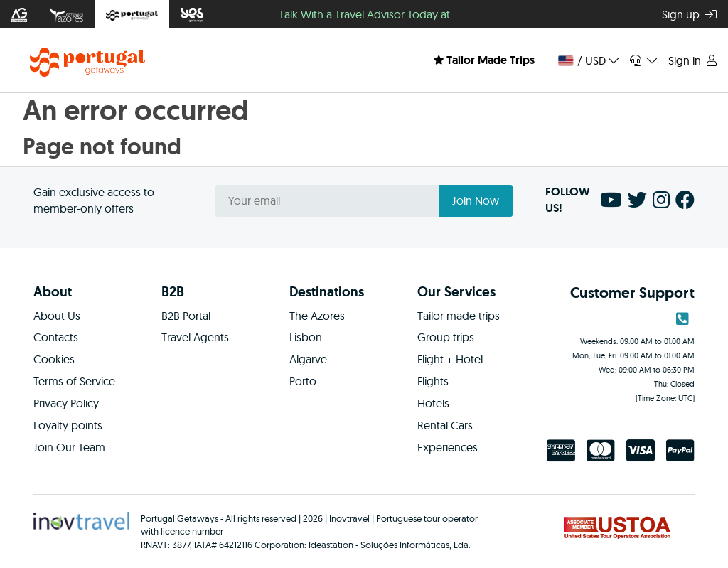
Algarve (308, 359)
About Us (57, 316)
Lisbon (306, 337)
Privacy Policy (66, 403)
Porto (303, 381)
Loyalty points (68, 425)
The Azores (317, 316)
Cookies (54, 359)
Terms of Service (74, 381)
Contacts (56, 337)
